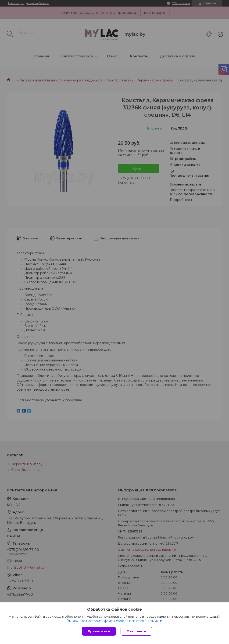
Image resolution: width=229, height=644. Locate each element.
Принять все (99, 631)
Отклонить (136, 631)
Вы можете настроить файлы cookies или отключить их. (113, 621)
